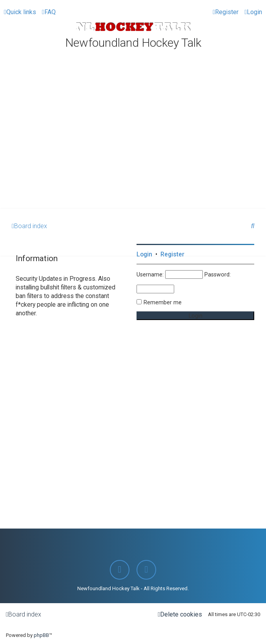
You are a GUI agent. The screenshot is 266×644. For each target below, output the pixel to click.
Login (144, 254)
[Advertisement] (133, 150)
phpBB (41, 635)
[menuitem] (49, 12)
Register (172, 254)
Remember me (163, 302)
